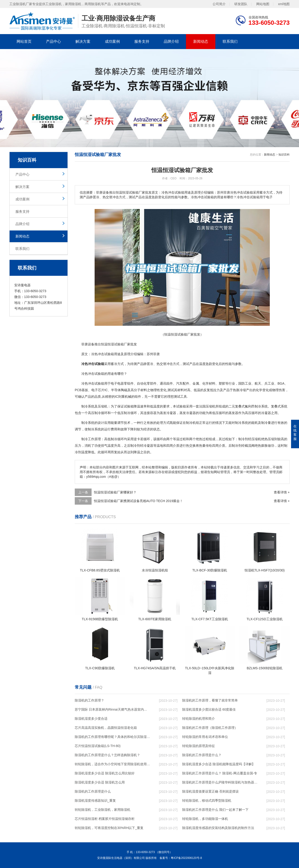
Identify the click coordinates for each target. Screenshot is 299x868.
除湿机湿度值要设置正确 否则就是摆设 (210, 791)
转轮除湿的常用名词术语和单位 (205, 737)
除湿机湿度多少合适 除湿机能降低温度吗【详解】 (219, 764)
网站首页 (24, 41)
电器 (121, 383)
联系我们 (230, 41)
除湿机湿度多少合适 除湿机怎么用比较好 (105, 773)
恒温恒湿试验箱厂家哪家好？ (115, 492)
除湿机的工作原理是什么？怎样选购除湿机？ (107, 755)
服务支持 (142, 41)
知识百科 (284, 155)
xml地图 (284, 4)
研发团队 (241, 4)
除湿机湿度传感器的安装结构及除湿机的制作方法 (218, 828)
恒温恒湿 (107, 344)
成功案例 (112, 41)
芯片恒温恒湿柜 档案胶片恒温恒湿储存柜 (105, 819)
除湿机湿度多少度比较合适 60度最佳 (209, 709)
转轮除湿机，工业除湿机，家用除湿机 (103, 810)
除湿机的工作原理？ (89, 700)
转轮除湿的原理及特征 (199, 746)
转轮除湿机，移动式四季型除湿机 (207, 801)
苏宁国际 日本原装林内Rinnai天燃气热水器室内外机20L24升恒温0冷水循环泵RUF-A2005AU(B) (112, 709)
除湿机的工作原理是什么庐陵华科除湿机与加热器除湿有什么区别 (220, 782)
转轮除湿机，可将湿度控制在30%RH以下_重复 (109, 828)
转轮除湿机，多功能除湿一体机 (205, 819)
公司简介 (219, 4)
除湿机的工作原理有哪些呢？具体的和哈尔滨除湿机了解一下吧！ (112, 737)
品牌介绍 (171, 41)
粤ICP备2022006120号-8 (186, 858)
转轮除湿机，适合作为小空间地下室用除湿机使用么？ (112, 764)
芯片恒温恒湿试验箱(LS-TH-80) (98, 746)
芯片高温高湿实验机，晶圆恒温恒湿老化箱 (106, 728)
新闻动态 (201, 41)
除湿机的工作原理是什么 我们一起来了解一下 (215, 810)
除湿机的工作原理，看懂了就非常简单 (210, 700)
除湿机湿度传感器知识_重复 (95, 801)
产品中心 (53, 41)
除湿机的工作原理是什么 (93, 791)
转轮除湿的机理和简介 (199, 719)
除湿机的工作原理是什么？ (202, 755)
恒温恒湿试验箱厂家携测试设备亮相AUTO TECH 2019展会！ (138, 501)
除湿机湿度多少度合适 (91, 719)
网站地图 (263, 4)
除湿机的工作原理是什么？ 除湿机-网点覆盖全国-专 (220, 773)
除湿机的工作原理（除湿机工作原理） (210, 728)
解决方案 (83, 41)
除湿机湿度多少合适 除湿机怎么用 (100, 782)
